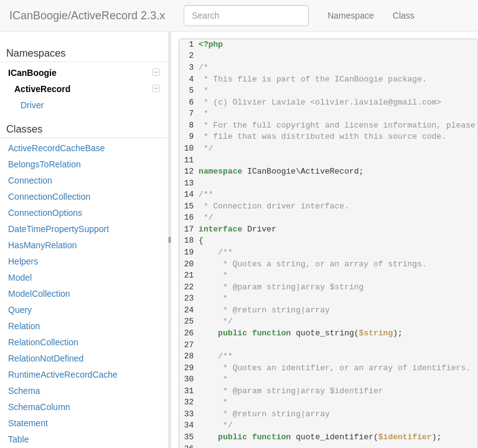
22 (189, 287)
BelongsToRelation (45, 164)
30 (189, 379)
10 (189, 148)
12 (189, 171)
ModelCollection (39, 294)
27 (189, 345)
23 (189, 298)
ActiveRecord (87, 89)
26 (189, 333)
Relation (24, 326)
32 (189, 402)
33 (189, 414)
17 (189, 229)
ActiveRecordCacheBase (57, 148)
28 (189, 356)
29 (189, 368)
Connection (30, 180)
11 (189, 160)
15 (189, 206)
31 (189, 391)
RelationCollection (43, 342)
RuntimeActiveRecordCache (63, 375)
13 (189, 183)
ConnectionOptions (45, 213)
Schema (24, 391)
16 (189, 217)
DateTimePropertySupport (59, 229)
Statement (28, 423)
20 (189, 264)
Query (20, 310)
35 (189, 437)
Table (18, 439)
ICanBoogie (84, 73)
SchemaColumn (39, 407)
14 (189, 194)
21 (189, 275)
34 (189, 425)
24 (189, 310)
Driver (32, 105)
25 (189, 321)
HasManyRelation (43, 245)
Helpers (23, 261)
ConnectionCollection (49, 197)
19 (189, 252)
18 (189, 240)
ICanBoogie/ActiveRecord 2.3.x (87, 16)
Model (20, 278)
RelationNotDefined (46, 358)
